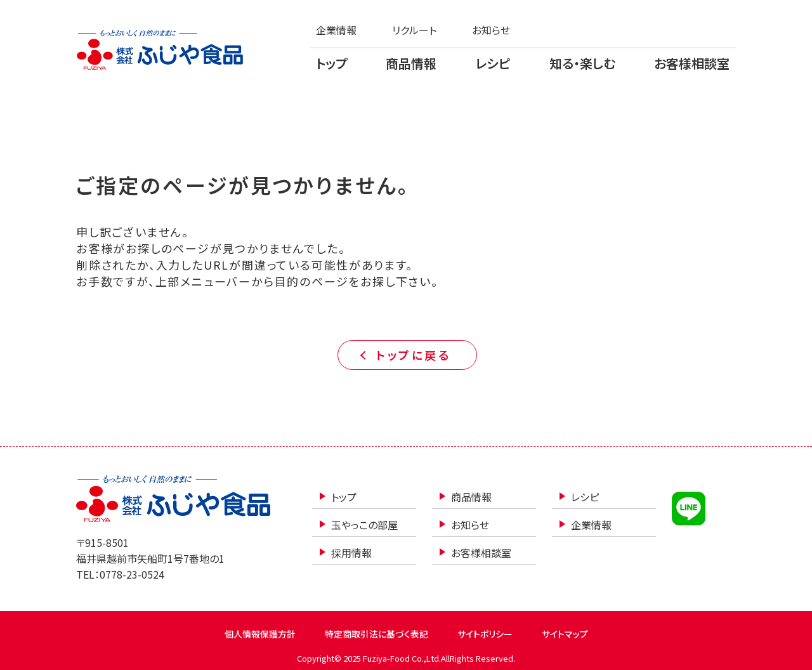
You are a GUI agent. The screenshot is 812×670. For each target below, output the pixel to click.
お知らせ (491, 30)
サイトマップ (565, 634)
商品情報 (411, 63)
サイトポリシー (485, 634)
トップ (331, 63)
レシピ (493, 63)
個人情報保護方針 (260, 634)
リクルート (414, 30)
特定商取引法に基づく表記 (377, 634)
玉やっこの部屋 (364, 525)
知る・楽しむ (582, 63)
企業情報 (336, 30)
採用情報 (351, 553)
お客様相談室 (692, 63)
